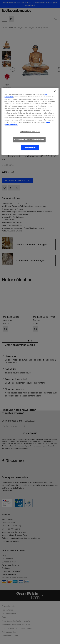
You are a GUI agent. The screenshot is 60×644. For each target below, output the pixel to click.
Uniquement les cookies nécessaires (29, 140)
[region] (30, 121)
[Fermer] (55, 91)
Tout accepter (30, 147)
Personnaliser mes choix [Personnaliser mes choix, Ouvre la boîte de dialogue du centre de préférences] (30, 132)
